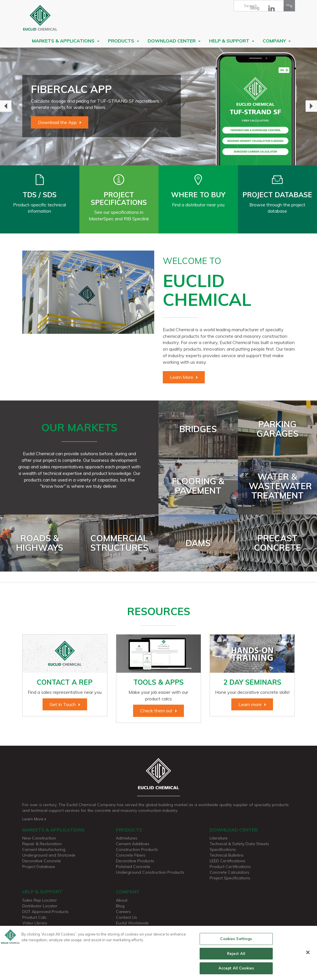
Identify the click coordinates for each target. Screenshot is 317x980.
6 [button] (163, 155)
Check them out (156, 711)
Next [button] (311, 106)
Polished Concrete (133, 867)
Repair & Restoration (42, 844)
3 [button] (137, 155)
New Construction (39, 838)
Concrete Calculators (229, 872)
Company (277, 41)
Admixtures (127, 838)
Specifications (223, 849)
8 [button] (180, 155)
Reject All (236, 956)
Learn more (250, 704)
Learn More (182, 377)
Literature (219, 838)
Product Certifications (230, 867)
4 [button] (146, 155)
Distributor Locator (40, 906)
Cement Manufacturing (44, 849)
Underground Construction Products (150, 872)
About (122, 900)
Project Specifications (230, 878)
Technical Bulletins (227, 855)
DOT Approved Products (45, 912)
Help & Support (232, 41)
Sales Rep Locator (40, 900)
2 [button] (129, 155)
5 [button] (154, 155)
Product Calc (34, 917)
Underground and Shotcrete (49, 855)
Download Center (174, 41)
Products (124, 41)
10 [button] (197, 155)
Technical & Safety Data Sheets (239, 844)
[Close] (308, 955)
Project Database (39, 867)
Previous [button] (6, 106)
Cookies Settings (236, 941)
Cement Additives (133, 844)
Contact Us (127, 917)
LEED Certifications (227, 861)
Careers (123, 912)
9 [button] (188, 155)
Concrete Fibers (131, 855)
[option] (158, 106)
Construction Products (137, 849)
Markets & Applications (66, 41)
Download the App (57, 122)
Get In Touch (63, 704)
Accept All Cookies (236, 971)
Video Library (35, 923)
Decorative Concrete (42, 861)
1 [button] (120, 155)
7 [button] (171, 155)
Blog (255, 8)
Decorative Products (135, 861)
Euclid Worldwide (132, 923)
